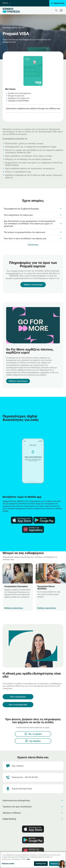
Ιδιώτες (7, 3)
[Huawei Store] (33, 851)
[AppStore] (33, 829)
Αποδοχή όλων (41, 864)
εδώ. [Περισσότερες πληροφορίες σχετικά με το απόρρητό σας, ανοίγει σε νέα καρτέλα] (28, 860)
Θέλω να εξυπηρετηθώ (18, 705)
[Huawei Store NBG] (33, 529)
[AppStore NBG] (22, 520)
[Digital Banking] (58, 3)
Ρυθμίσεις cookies (8, 864)
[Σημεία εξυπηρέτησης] (33, 789)
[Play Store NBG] (44, 520)
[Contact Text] (33, 777)
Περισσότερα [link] (33, 244)
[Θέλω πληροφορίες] (18, 697)
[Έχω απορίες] (33, 766)
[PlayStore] (33, 840)
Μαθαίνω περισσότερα (33, 281)
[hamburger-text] (61, 10)
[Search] (56, 10)
